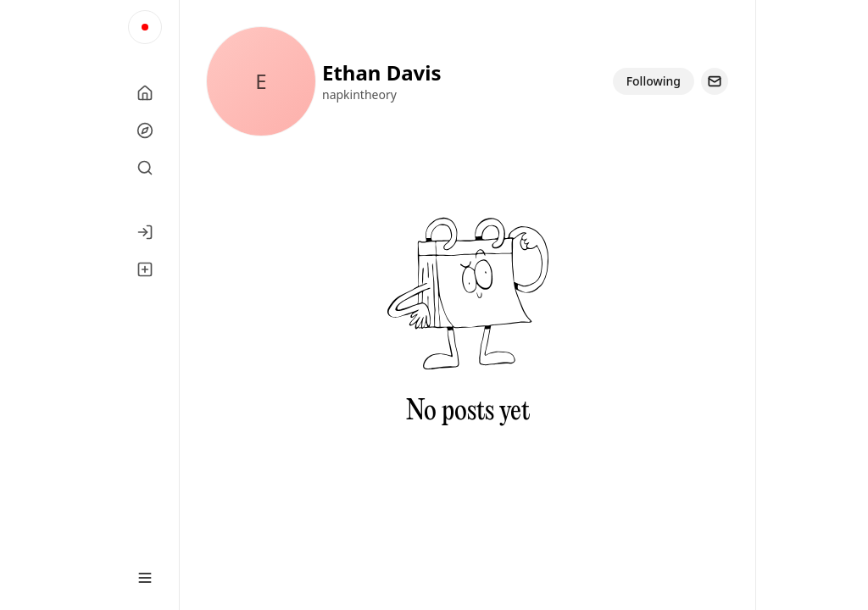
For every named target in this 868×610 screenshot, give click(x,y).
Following (654, 81)
